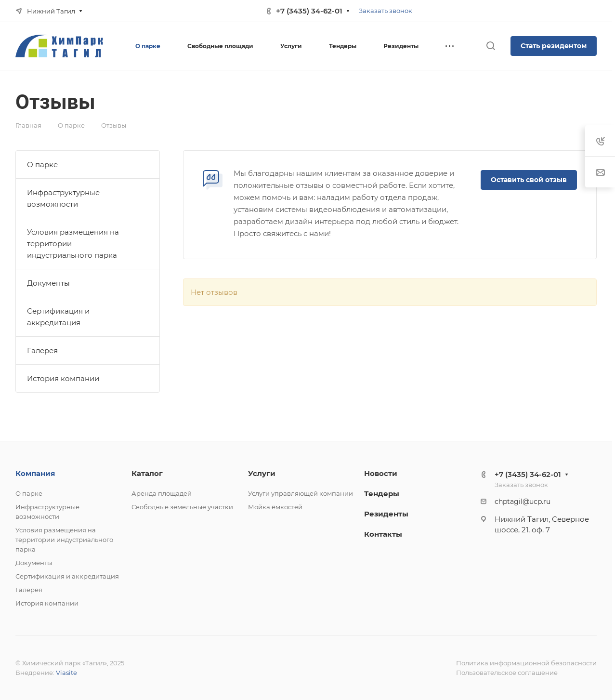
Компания (35, 473)
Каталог (147, 473)
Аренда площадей (162, 493)
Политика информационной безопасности (526, 663)
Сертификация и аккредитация (58, 317)
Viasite (66, 673)
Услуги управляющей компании (301, 493)
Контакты (383, 534)
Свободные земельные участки (182, 507)
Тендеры (382, 494)
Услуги (262, 473)
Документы (48, 283)
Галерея (42, 350)
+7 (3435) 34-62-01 (309, 11)
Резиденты (386, 514)
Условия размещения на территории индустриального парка (73, 244)
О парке (42, 165)
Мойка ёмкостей (275, 507)
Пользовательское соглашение (507, 673)
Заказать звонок (386, 11)
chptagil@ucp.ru (523, 502)
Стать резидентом (554, 46)
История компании (63, 378)
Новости (381, 473)
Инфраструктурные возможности (63, 198)
